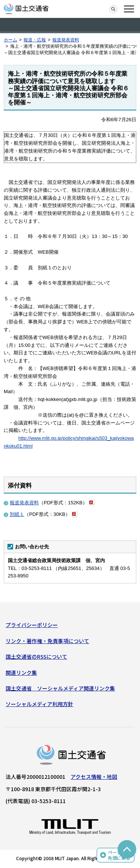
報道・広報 (35, 40)
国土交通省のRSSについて (36, 657)
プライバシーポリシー (32, 625)
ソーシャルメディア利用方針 (39, 704)
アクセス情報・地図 (94, 777)
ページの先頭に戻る (119, 855)
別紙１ (17, 514)
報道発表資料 (66, 40)
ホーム (10, 40)
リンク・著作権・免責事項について (47, 641)
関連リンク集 (21, 673)
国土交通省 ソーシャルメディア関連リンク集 (60, 688)
